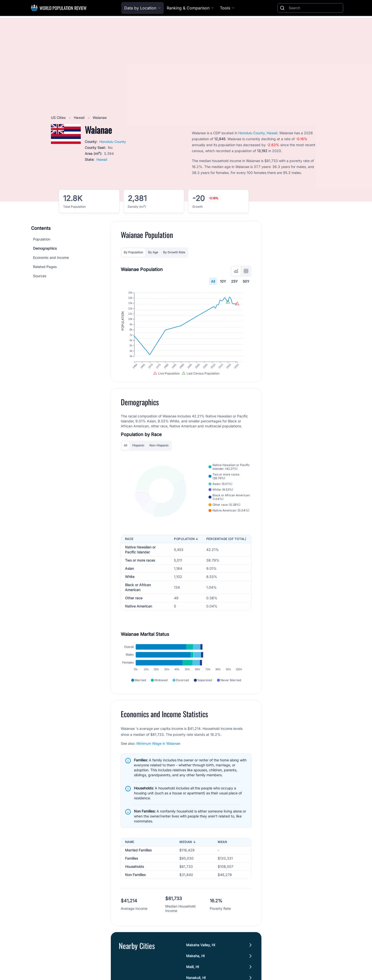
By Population (133, 252)
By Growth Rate (174, 252)
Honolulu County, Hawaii (258, 133)
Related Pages (45, 267)
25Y (234, 281)
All (213, 281)
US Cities (59, 118)
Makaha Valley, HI (201, 954)
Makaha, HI (195, 965)
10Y (223, 281)
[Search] (315, 8)
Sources (40, 276)
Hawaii (80, 118)
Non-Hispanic (159, 451)
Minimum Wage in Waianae (158, 753)
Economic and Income (51, 257)
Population (42, 239)
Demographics (45, 248)
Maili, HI (193, 976)
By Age (153, 252)
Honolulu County (113, 142)
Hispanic (138, 451)
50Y (246, 281)
